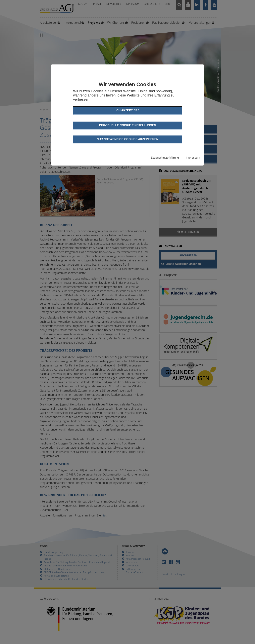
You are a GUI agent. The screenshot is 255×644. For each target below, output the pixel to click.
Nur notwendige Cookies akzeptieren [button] (127, 139)
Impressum (193, 158)
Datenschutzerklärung (165, 158)
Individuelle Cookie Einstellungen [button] (127, 125)
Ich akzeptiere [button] (127, 110)
